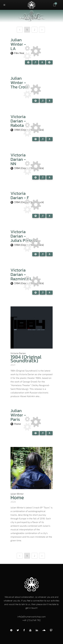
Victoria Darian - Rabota (18, 121)
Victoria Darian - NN (18, 159)
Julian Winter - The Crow (19, 83)
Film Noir (19, 53)
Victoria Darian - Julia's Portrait (24, 236)
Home (18, 424)
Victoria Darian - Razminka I (21, 274)
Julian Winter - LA (18, 44)
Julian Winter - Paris (18, 415)
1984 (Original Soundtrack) (26, 359)
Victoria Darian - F (20, 196)
